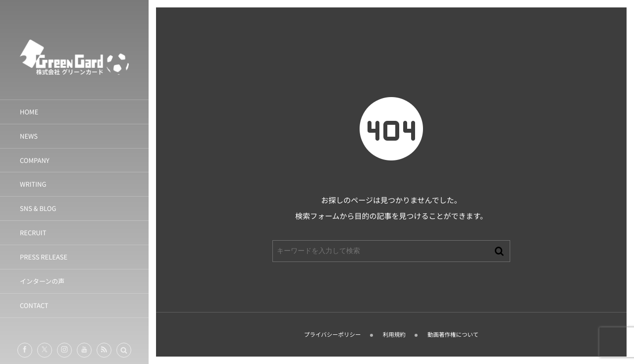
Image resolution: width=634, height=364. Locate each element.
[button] (124, 350)
